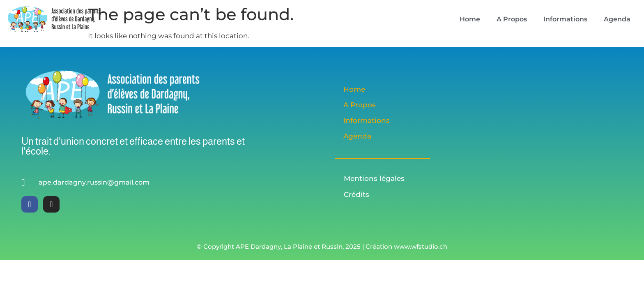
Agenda (617, 19)
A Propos (512, 19)
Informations (565, 19)
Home (470, 19)
